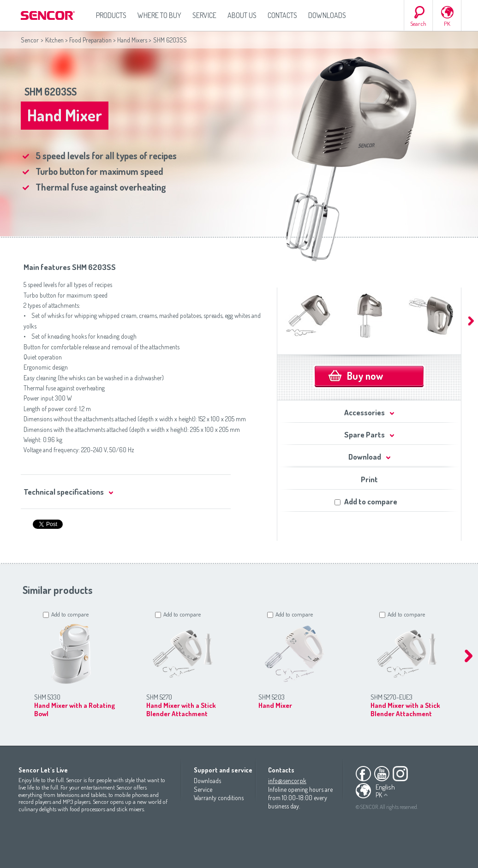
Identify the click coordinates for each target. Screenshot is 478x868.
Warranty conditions (219, 798)
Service (204, 15)
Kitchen (54, 40)
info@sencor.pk (287, 781)
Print (369, 479)
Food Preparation (90, 40)
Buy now (365, 376)
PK (447, 24)
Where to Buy (159, 15)
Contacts (282, 15)
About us (242, 15)
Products (111, 15)
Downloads (327, 15)
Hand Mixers (132, 40)
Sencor (30, 40)
